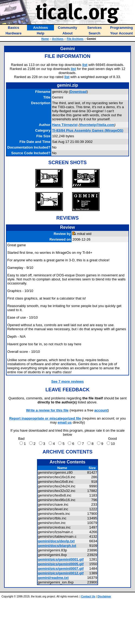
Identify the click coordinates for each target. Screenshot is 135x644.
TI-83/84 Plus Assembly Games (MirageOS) (88, 130)
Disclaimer (104, 597)
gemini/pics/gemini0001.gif (61, 559)
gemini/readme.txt (53, 578)
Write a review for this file (47, 410)
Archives (58, 39)
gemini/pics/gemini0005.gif (61, 564)
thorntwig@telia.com (97, 125)
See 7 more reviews (68, 381)
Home (45, 39)
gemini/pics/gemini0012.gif (61, 573)
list (85, 65)
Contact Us (88, 597)
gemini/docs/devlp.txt (56, 541)
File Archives (75, 39)
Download (78, 92)
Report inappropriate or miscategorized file (45, 418)
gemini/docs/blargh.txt (57, 546)
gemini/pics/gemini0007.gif (61, 569)
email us (65, 422)
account (101, 410)
